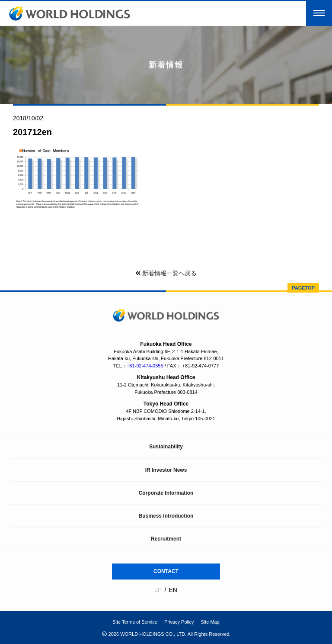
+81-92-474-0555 (145, 366)
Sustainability (166, 447)
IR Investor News (166, 470)
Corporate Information (166, 493)
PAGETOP (303, 288)
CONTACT (166, 571)
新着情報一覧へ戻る (166, 273)
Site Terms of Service (135, 622)
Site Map (210, 622)
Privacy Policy (179, 622)
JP (158, 590)
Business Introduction (166, 516)
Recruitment (166, 539)
